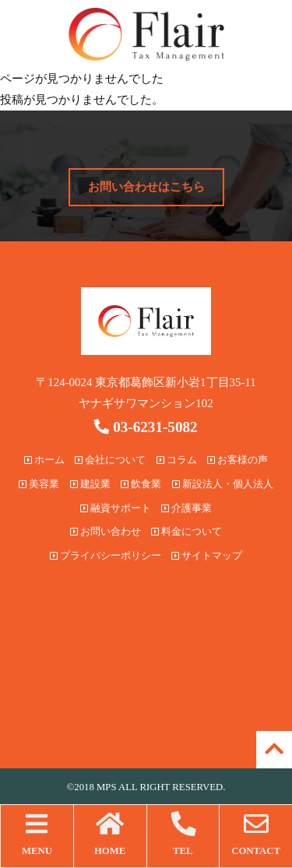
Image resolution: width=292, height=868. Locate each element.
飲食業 (141, 484)
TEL (183, 834)
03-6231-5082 (146, 427)
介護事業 (186, 508)
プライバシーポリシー (106, 556)
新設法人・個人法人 (223, 484)
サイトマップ (207, 556)
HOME (110, 834)
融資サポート (116, 508)
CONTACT (256, 834)
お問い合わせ (106, 532)
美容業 (39, 484)
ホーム (44, 460)
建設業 (90, 484)
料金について (186, 532)
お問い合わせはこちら (146, 187)
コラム (177, 460)
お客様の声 (237, 460)
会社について (110, 460)
